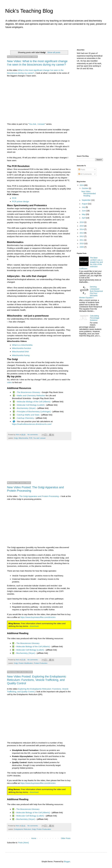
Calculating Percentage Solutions (95, 318)
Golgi (16, 438)
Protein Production (41, 663)
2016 (82, 222)
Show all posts (54, 52)
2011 (82, 240)
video (9, 382)
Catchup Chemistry (25, 418)
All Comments (85, 174)
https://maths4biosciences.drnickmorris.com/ (32, 424)
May (84, 214)
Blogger (67, 862)
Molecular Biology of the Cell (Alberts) (34, 402)
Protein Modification (26, 663)
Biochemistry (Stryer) (26, 408)
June (84, 211)
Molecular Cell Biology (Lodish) (31, 405)
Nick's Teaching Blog (29, 11)
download (34, 626)
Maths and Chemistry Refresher (31, 395)
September (86, 200)
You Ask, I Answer (37, 124)
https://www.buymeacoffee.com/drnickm (38, 617)
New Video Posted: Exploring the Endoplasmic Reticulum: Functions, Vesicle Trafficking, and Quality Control (37, 680)
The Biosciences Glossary (28, 392)
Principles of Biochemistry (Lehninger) (34, 412)
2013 (82, 233)
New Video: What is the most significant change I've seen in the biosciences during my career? (37, 63)
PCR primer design (21, 201)
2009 (82, 247)
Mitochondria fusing (21, 355)
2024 (82, 185)
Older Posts (66, 838)
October (85, 188)
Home (34, 838)
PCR (14, 198)
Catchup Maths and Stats (28, 415)
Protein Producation (44, 829)
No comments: (33, 435)
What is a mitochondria (22, 345)
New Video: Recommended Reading (89, 194)
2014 (82, 229)
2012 (82, 236)
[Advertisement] (57, 38)
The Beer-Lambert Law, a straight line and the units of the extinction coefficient (91, 263)
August (85, 204)
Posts (82, 170)
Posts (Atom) (24, 843)
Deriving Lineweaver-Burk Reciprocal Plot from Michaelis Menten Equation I (91, 292)
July (84, 207)
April (84, 218)
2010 (82, 243)
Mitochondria (23, 438)
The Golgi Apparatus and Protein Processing (39, 496)
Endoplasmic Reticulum (22, 829)
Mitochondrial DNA (20, 352)
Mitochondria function (22, 348)
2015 (82, 226)
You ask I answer (39, 438)
